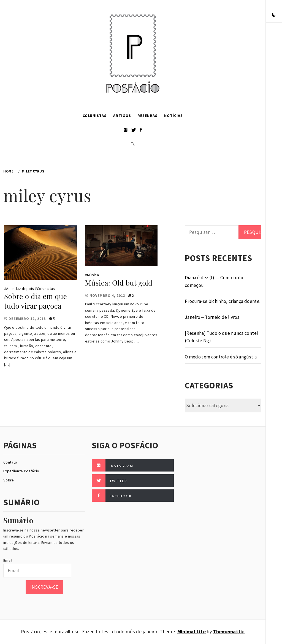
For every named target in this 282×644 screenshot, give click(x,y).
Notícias (173, 116)
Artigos (122, 116)
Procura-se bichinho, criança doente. (223, 301)
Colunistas (95, 116)
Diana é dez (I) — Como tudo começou (214, 281)
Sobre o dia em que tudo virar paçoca (36, 301)
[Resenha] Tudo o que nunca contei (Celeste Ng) (221, 337)
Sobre (9, 480)
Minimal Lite (192, 631)
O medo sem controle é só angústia (221, 357)
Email (8, 560)
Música (93, 275)
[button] (274, 15)
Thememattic (229, 631)
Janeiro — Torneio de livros (212, 317)
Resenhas (147, 116)
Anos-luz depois (20, 289)
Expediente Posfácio (21, 471)
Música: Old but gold (119, 283)
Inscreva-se (44, 587)
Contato (10, 462)
